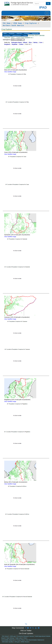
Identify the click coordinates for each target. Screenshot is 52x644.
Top (26, 624)
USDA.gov (13, 636)
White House (25, 642)
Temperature (19, 34)
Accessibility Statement (8, 640)
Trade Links (18, 638)
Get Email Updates (26, 633)
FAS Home (7, 23)
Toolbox (5, 34)
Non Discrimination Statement (35, 640)
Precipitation (12, 34)
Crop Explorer (31, 23)
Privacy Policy (20, 640)
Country (25, 35)
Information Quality (7, 642)
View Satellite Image (10, 72)
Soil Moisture (27, 34)
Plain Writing (10, 638)
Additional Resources (17, 35)
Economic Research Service (25, 636)
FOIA (25, 638)
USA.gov (17, 642)
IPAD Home (18, 23)
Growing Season (7, 35)
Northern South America (13, 25)
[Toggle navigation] (47, 13)
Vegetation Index (35, 34)
